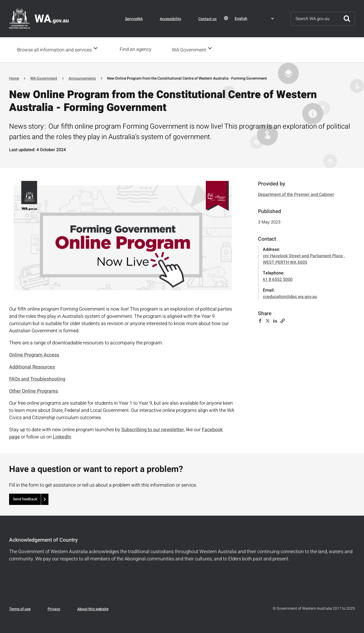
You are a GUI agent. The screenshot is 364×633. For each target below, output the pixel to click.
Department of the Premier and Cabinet (296, 194)
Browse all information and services (54, 50)
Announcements (82, 78)
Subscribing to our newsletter (153, 429)
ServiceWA (134, 19)
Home (14, 78)
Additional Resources (32, 366)
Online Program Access (34, 354)
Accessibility (170, 19)
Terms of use (20, 608)
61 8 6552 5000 (278, 279)
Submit (347, 19)
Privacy (54, 608)
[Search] (315, 19)
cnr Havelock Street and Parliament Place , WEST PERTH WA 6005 (304, 259)
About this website (93, 608)
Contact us (207, 19)
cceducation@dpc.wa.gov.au (290, 296)
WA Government (191, 50)
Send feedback (25, 499)
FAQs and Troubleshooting (37, 379)
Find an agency (137, 49)
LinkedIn (62, 436)
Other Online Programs (34, 391)
